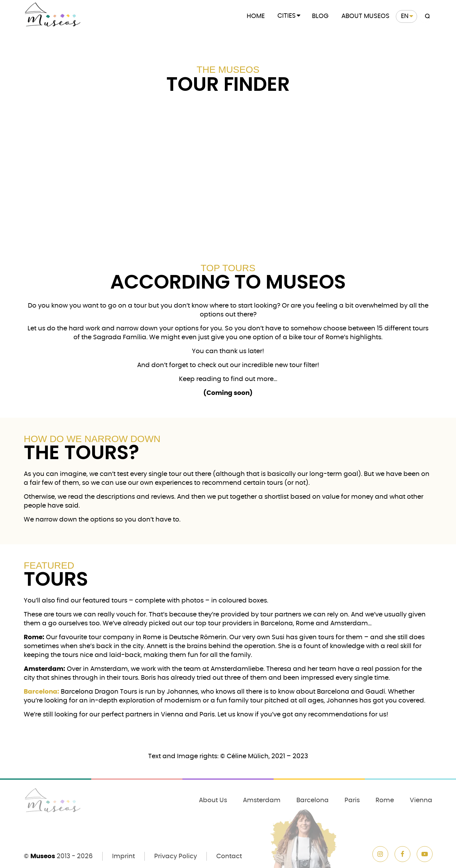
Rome (385, 800)
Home (256, 16)
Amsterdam (262, 800)
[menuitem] (406, 16)
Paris (352, 800)
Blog (320, 16)
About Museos (365, 16)
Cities (287, 16)
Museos (43, 856)
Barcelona (313, 800)
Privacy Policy (176, 856)
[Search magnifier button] (426, 16)
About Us (213, 800)
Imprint (123, 856)
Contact (229, 856)
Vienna (421, 800)
